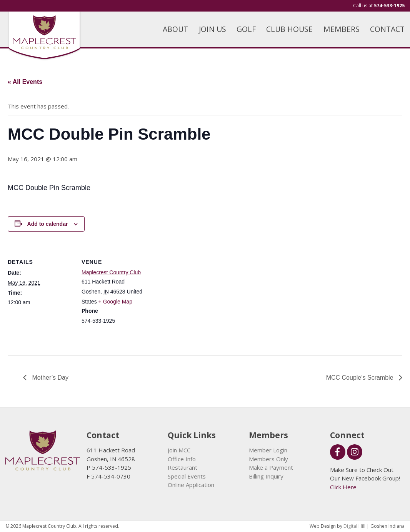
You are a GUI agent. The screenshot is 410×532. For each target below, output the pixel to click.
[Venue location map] (196, 297)
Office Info (182, 459)
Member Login (268, 450)
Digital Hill (354, 526)
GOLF (246, 29)
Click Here (343, 487)
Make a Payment (271, 467)
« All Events (25, 82)
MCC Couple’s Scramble (361, 378)
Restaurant (182, 467)
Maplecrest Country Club (111, 272)
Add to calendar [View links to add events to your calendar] (48, 224)
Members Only (268, 459)
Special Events (187, 476)
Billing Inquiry (266, 476)
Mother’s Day (49, 378)
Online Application (191, 485)
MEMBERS (342, 29)
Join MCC (179, 450)
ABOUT (175, 29)
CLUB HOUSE (289, 29)
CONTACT (387, 29)
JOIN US (212, 29)
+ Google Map (115, 302)
